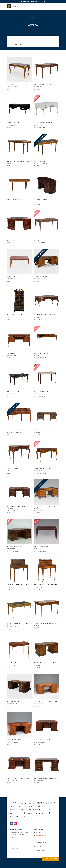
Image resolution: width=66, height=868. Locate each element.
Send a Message (51, 859)
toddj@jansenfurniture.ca (42, 835)
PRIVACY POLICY (14, 848)
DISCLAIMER (13, 846)
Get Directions (14, 838)
